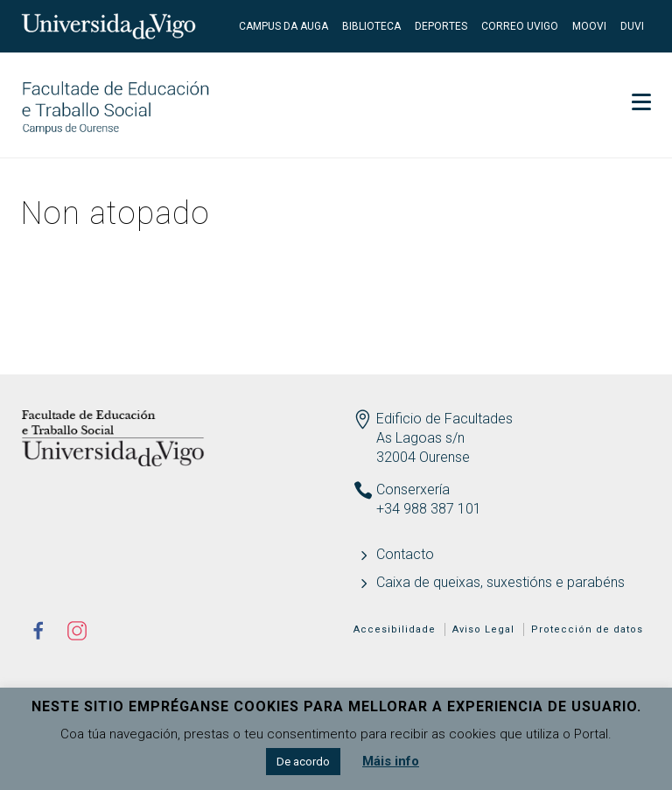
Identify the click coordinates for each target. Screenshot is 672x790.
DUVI (632, 26)
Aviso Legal (483, 629)
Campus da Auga (283, 26)
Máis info (391, 761)
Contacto (405, 554)
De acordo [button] (303, 762)
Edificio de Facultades (444, 419)
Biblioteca (371, 26)
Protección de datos (587, 629)
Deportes (441, 26)
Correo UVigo (520, 26)
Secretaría (602, 79)
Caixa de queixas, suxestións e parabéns (500, 582)
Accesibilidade (395, 629)
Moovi (589, 26)
